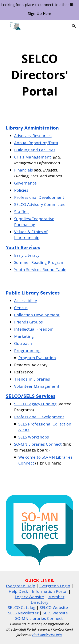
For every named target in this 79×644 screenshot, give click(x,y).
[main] (40, 75)
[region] (39, 10)
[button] (5, 26)
